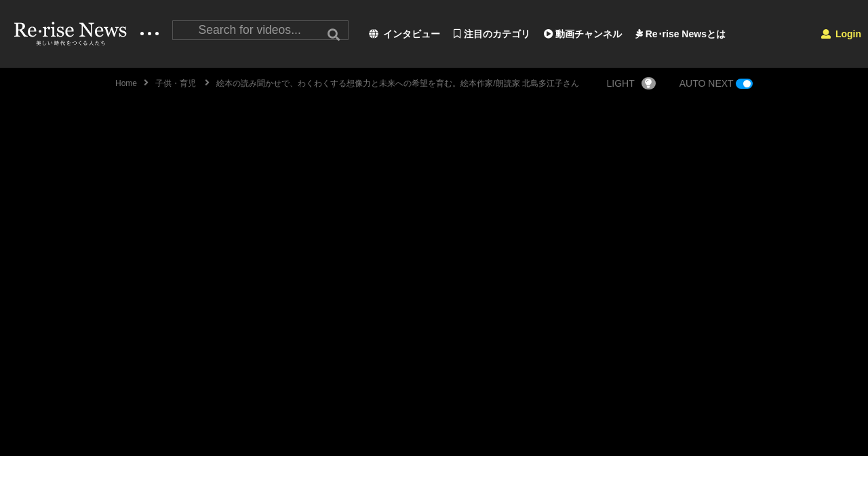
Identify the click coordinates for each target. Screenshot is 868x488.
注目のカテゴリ (492, 34)
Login (841, 34)
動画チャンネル (583, 34)
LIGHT (631, 83)
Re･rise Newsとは (680, 34)
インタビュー (405, 34)
